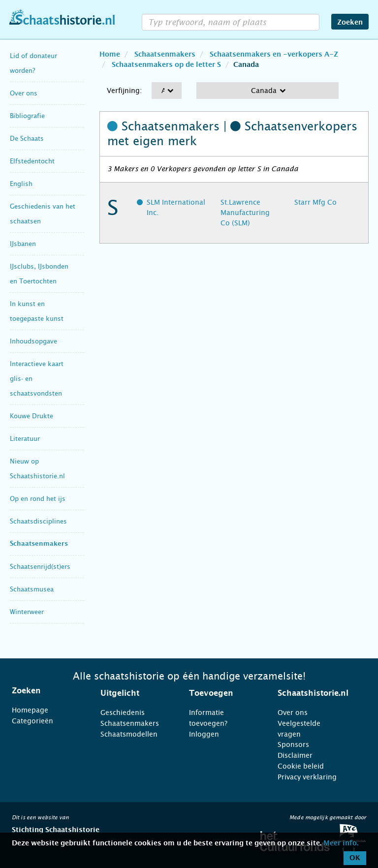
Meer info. (341, 843)
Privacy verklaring (307, 777)
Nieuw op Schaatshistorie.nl (37, 469)
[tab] (44, 691)
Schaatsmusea (32, 589)
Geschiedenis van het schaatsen (43, 214)
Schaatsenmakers (39, 544)
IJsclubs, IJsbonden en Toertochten (39, 274)
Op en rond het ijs (38, 499)
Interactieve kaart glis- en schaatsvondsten (37, 379)
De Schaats (27, 139)
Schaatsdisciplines (38, 521)
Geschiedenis (123, 713)
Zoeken (350, 23)
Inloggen (204, 734)
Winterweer (27, 612)
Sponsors (293, 744)
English (21, 184)
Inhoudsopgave (33, 341)
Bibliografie (27, 116)
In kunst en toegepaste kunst (37, 311)
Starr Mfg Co (315, 202)
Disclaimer (295, 755)
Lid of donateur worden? (33, 63)
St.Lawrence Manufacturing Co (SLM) (245, 213)
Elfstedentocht (32, 161)
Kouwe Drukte (31, 416)
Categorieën (32, 721)
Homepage (30, 710)
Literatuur (25, 439)
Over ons (24, 93)
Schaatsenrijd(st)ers (40, 567)
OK (355, 858)
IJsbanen (23, 244)
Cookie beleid (301, 766)
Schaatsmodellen (129, 734)
